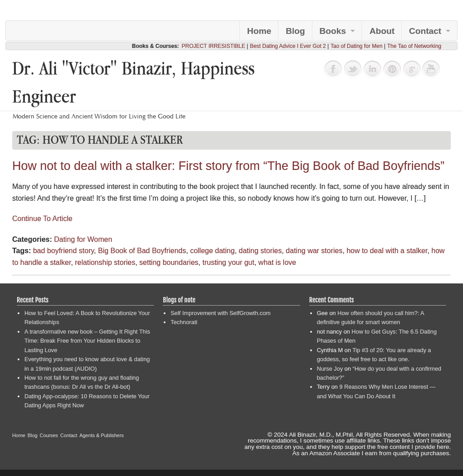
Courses (49, 435)
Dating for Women (83, 239)
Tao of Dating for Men (357, 46)
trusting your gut (229, 262)
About (382, 31)
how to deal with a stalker (387, 251)
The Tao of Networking (414, 46)
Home (259, 31)
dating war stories (314, 251)
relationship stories (105, 262)
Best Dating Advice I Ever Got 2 (288, 46)
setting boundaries (169, 262)
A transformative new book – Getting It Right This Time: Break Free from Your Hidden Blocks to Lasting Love (87, 341)
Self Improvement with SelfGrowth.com (220, 313)
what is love (277, 262)
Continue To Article (42, 219)
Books (333, 31)
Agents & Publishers (102, 435)
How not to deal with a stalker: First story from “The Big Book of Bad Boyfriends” (228, 166)
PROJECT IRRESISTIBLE (213, 46)
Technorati (184, 322)
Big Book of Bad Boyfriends (142, 251)
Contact (425, 31)
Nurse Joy (330, 369)
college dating (212, 251)
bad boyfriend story (64, 251)
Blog (295, 31)
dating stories (260, 251)
